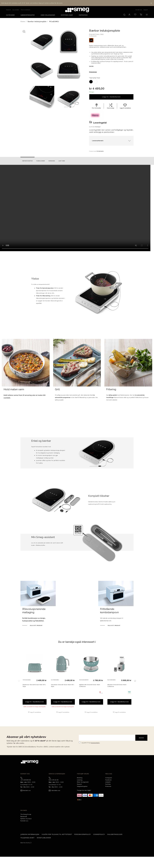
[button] (24, 31)
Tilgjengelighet (27, 838)
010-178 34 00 (54, 780)
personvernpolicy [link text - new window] (95, 743)
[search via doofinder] (124, 15)
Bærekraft (8, 10)
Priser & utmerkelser (26, 10)
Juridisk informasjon (30, 834)
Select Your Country (25, 843)
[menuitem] (11, 15)
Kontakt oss (139, 10)
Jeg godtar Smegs (91, 743)
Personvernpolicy (83, 834)
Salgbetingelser (115, 834)
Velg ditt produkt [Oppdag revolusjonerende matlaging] (36, 625)
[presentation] (77, 208)
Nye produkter (16, 10)
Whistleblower (44, 838)
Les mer (91, 66)
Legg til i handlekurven (111, 97)
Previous (19, 680)
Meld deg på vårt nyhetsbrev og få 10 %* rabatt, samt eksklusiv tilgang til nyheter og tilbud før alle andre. (32, 3)
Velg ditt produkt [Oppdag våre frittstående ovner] (114, 625)
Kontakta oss (56, 790)
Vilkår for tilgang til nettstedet (57, 834)
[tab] (27, 161)
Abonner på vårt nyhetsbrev (26, 737)
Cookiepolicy (99, 834)
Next (135, 680)
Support (146, 10)
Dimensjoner (93, 72)
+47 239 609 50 (26, 780)
